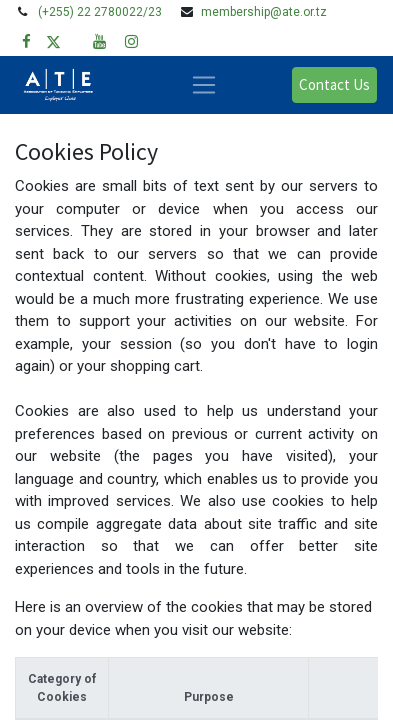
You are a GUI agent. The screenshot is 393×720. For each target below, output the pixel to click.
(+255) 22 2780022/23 (100, 12)
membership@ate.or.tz (264, 12)
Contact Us (334, 84)
